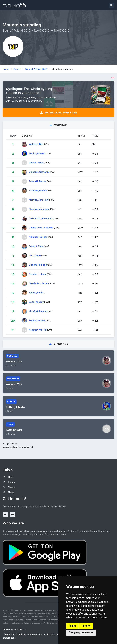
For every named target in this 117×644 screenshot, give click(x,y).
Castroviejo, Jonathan (41, 228)
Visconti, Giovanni (39, 172)
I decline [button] (86, 626)
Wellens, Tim (36, 144)
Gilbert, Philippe (38, 265)
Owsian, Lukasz (38, 274)
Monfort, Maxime (38, 311)
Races (17, 69)
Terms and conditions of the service (23, 634)
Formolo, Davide (38, 190)
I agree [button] (72, 626)
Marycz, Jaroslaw (39, 200)
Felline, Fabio (36, 293)
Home (6, 69)
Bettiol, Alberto (37, 153)
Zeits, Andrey (36, 302)
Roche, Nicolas (37, 320)
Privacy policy (55, 634)
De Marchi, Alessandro (41, 218)
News (11, 492)
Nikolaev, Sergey (38, 237)
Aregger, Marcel (38, 330)
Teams (12, 487)
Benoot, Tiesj (36, 246)
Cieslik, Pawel (37, 163)
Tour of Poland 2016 (36, 69)
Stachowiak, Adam (39, 209)
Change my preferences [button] (81, 632)
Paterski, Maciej (38, 181)
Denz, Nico (35, 255)
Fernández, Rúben (39, 283)
